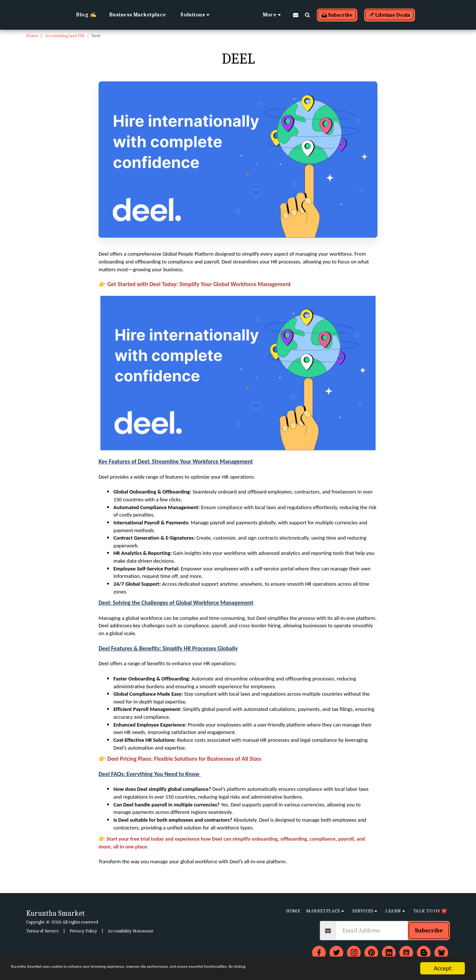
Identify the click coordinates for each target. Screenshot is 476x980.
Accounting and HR (65, 35)
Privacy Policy (83, 931)
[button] (161, 15)
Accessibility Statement (131, 931)
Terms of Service (42, 931)
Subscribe (429, 930)
